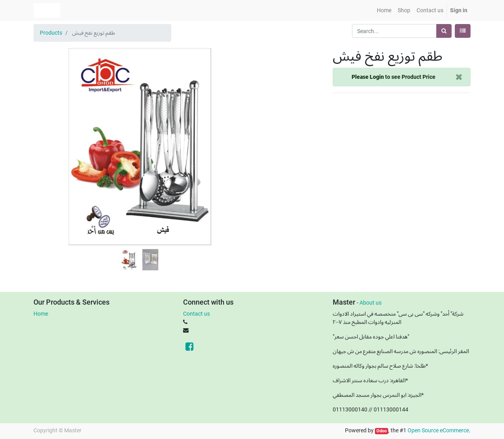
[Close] (459, 77)
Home (41, 314)
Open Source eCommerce (438, 430)
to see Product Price (394, 77)
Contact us (196, 314)
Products (51, 33)
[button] (49, 127)
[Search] (444, 31)
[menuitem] (384, 10)
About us (371, 303)
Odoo (382, 431)
